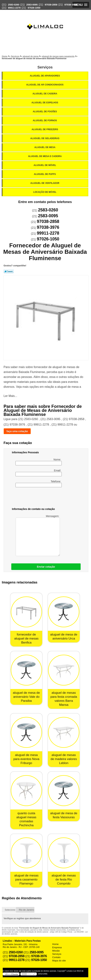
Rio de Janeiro (27, 910)
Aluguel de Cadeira (45, 94)
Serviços (45, 67)
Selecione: (10, 910)
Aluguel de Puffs (45, 174)
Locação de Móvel (45, 192)
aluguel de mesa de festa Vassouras (64, 815)
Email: (39, 473)
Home (55, 944)
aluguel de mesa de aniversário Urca (64, 637)
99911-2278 (14, 8)
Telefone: (39, 484)
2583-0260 (14, 5)
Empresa (57, 947)
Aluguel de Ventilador (45, 183)
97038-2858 (51, 5)
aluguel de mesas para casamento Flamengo (26, 879)
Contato (56, 957)
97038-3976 (71, 5)
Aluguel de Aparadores (45, 76)
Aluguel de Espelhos (45, 103)
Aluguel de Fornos (45, 120)
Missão (56, 951)
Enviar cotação (46, 567)
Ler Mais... (10, 396)
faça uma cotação (17, 431)
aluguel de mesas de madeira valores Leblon (64, 759)
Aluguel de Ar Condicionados (45, 85)
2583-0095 (32, 5)
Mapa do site (59, 961)
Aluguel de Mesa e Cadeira (45, 156)
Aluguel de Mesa (45, 147)
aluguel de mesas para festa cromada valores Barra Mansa (64, 699)
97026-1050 (34, 8)
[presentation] (35, 498)
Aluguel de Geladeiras (45, 138)
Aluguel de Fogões (45, 112)
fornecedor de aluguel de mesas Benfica (26, 639)
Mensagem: (38, 535)
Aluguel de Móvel (45, 165)
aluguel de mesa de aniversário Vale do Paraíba (26, 697)
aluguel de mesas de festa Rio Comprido (64, 879)
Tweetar (9, 271)
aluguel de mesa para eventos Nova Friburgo (26, 759)
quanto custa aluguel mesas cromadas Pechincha (26, 819)
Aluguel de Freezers (45, 129)
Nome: (39, 462)
